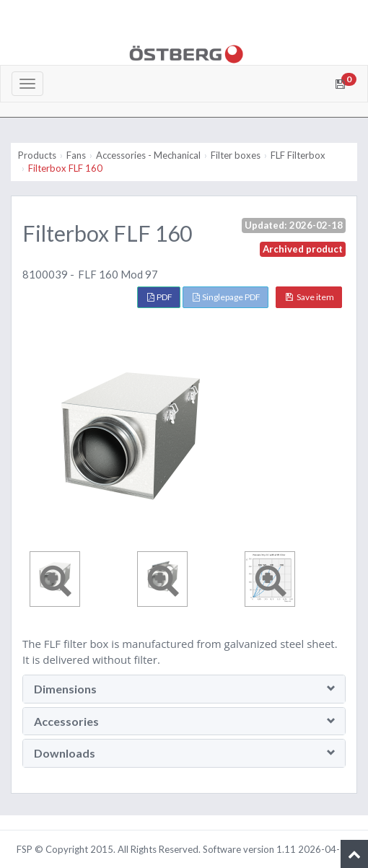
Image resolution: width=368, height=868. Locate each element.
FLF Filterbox (298, 155)
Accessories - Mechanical (148, 155)
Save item (310, 297)
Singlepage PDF (227, 297)
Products (37, 155)
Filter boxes (236, 155)
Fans (76, 155)
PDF (160, 297)
